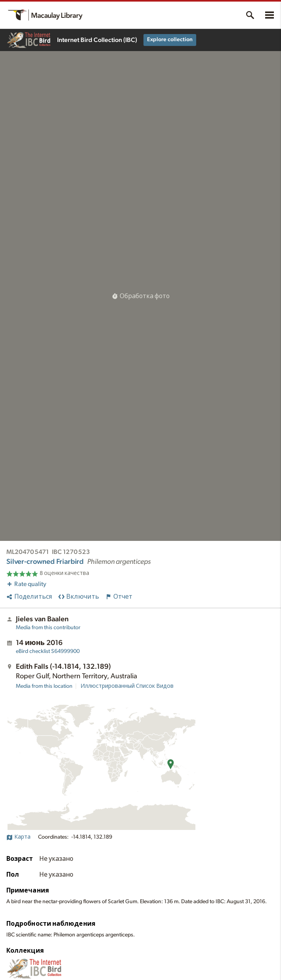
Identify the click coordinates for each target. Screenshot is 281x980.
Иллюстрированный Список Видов (127, 686)
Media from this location (44, 686)
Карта (18, 837)
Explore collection (170, 40)
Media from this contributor (48, 628)
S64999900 (48, 651)
